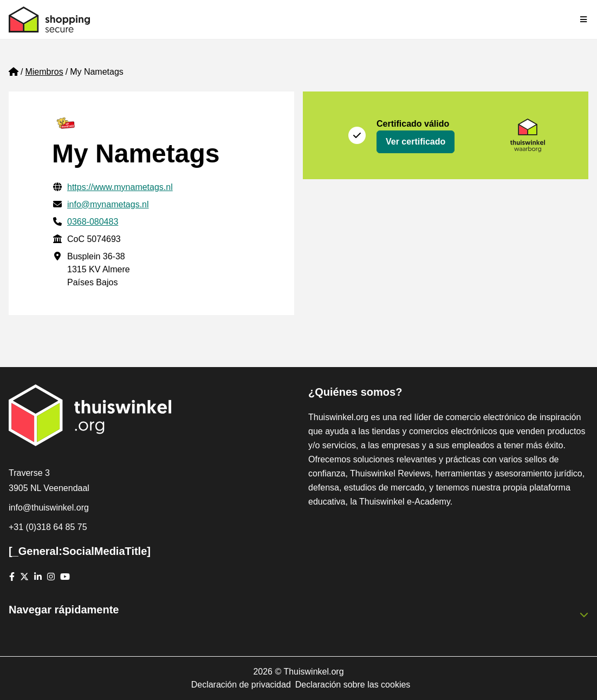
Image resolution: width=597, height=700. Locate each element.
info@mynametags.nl (108, 204)
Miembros (44, 72)
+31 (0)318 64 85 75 (48, 527)
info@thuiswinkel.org (49, 508)
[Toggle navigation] (584, 19)
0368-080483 (93, 222)
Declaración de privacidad (241, 685)
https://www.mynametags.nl (120, 187)
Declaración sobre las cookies (353, 685)
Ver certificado (416, 142)
